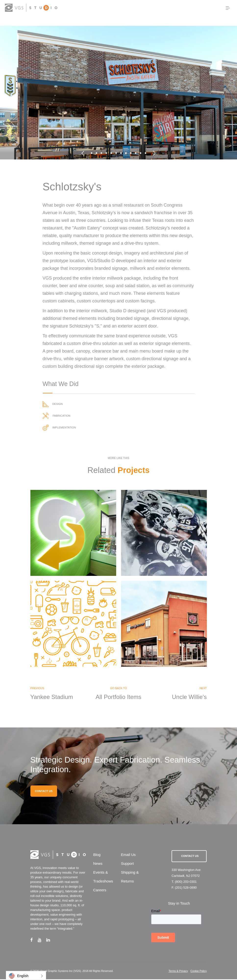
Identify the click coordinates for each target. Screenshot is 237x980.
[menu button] (228, 8)
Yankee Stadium (52, 697)
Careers (100, 891)
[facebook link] (34, 941)
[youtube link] (42, 941)
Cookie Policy (199, 972)
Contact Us (190, 857)
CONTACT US (44, 792)
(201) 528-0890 (186, 888)
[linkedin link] (51, 941)
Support (127, 864)
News (98, 864)
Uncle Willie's (189, 697)
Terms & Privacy (178, 972)
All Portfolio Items (118, 697)
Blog (97, 856)
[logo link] (31, 8)
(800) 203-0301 (186, 882)
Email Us (128, 856)
